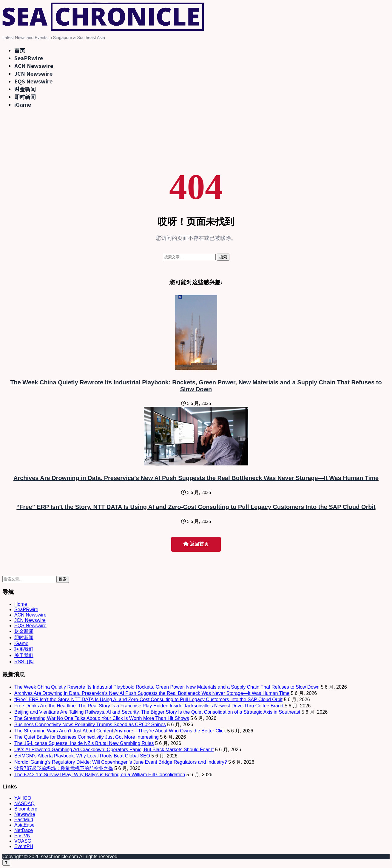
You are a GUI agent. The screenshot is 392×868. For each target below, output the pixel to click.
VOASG (23, 841)
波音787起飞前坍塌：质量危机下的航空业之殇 (64, 768)
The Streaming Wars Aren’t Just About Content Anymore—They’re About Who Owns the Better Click (120, 731)
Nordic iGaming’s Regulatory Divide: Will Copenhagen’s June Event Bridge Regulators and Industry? (121, 762)
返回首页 (196, 544)
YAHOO (23, 798)
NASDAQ (24, 803)
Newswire (25, 814)
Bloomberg (26, 809)
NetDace (24, 830)
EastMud (24, 820)
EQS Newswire (33, 81)
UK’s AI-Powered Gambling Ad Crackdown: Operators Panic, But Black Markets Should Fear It (114, 750)
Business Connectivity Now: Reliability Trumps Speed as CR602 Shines (90, 725)
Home (21, 604)
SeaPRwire (29, 58)
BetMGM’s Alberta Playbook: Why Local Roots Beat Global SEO (82, 756)
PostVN (22, 836)
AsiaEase (24, 825)
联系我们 (24, 649)
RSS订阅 (24, 662)
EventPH (24, 846)
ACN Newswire (34, 66)
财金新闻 (25, 89)
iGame (23, 104)
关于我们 (24, 655)
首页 (20, 50)
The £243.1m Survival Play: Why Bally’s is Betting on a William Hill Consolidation (100, 775)
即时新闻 (25, 97)
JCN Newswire (33, 73)
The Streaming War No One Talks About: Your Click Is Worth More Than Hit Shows (102, 718)
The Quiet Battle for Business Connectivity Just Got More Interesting (87, 737)
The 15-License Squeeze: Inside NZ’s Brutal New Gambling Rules (84, 743)
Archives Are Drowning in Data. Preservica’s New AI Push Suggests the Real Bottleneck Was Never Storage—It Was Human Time (196, 478)
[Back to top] (6, 862)
